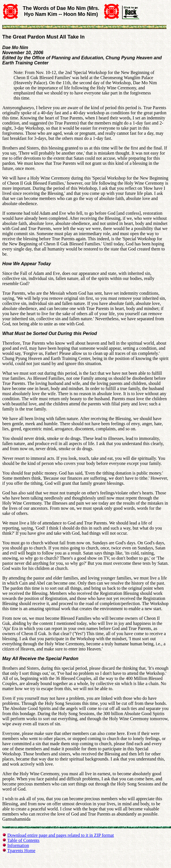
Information (18, 845)
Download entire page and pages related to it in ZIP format (61, 835)
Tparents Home (21, 851)
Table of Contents (23, 840)
